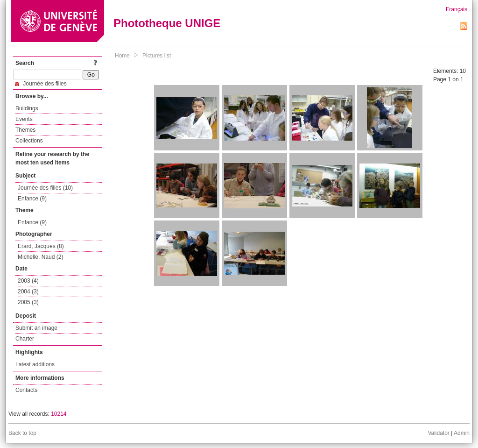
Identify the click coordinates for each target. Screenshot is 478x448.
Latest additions (35, 364)
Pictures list (157, 56)
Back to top (22, 433)
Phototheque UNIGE (167, 23)
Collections (29, 141)
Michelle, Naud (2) (40, 257)
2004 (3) (28, 292)
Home (122, 56)
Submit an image (36, 328)
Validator (438, 433)
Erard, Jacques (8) (41, 246)
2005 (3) (28, 302)
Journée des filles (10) (45, 188)
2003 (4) (28, 281)
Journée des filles (41, 84)
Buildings (27, 108)
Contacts (26, 390)
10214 (59, 414)
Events (24, 119)
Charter (25, 339)
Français (457, 9)
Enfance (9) (32, 199)
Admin (462, 433)
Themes (25, 130)
